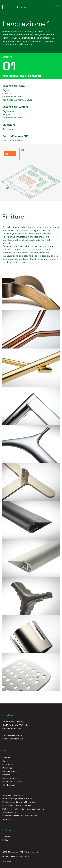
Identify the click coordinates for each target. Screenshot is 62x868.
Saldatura (8, 129)
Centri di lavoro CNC (13, 141)
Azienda (6, 758)
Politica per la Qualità (12, 782)
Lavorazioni (8, 764)
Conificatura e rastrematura (17, 100)
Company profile (10, 778)
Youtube (6, 837)
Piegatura (8, 114)
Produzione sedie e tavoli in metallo (19, 802)
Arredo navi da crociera (13, 795)
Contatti (6, 775)
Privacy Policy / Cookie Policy (16, 857)
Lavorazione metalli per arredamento (20, 816)
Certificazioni (9, 785)
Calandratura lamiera (14, 97)
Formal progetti (10, 771)
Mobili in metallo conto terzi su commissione (23, 809)
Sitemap (6, 819)
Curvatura (8, 93)
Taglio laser (8, 111)
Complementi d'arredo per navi (17, 805)
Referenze (7, 768)
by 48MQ (7, 861)
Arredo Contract (10, 812)
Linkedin (6, 840)
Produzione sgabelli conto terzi (17, 799)
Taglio (6, 90)
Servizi (5, 761)
